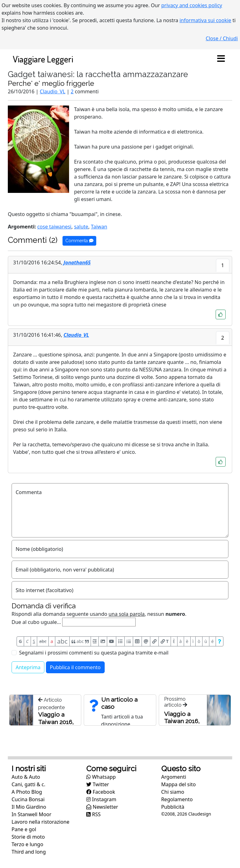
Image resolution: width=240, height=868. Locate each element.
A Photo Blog (27, 792)
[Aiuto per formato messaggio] (220, 641)
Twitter (98, 784)
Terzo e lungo (27, 844)
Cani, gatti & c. (28, 784)
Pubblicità (173, 807)
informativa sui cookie (205, 20)
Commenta (79, 241)
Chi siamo (173, 792)
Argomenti (174, 777)
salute (81, 227)
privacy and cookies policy (192, 5)
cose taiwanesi (54, 227)
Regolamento (177, 799)
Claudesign (200, 814)
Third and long (29, 852)
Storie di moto (28, 837)
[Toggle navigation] (221, 59)
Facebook (101, 792)
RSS (93, 814)
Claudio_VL (52, 91)
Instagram (101, 799)
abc (43, 641)
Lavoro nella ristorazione (40, 822)
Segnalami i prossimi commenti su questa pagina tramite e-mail (94, 653)
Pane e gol (24, 829)
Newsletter (102, 807)
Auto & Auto (26, 777)
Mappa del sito (179, 784)
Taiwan (99, 227)
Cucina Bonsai (28, 799)
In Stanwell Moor (31, 814)
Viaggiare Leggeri (43, 59)
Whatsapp (101, 777)
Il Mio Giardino (29, 807)
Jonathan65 (77, 262)
